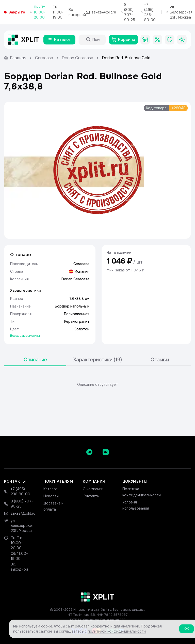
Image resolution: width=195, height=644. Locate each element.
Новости (51, 496)
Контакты (91, 496)
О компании (93, 489)
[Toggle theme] (182, 40)
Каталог (50, 489)
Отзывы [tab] (160, 360)
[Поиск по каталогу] (97, 40)
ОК (186, 631)
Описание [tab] (35, 360)
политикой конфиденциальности (117, 633)
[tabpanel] (97, 385)
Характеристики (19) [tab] (97, 360)
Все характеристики (25, 336)
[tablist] (97, 360)
